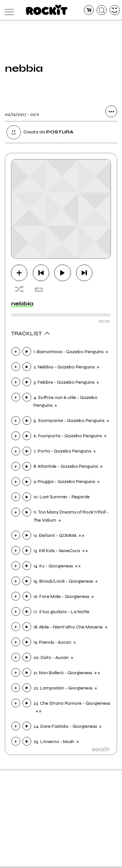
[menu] (8, 10)
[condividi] (111, 113)
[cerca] (102, 10)
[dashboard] (115, 10)
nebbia (22, 304)
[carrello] (89, 10)
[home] (47, 10)
